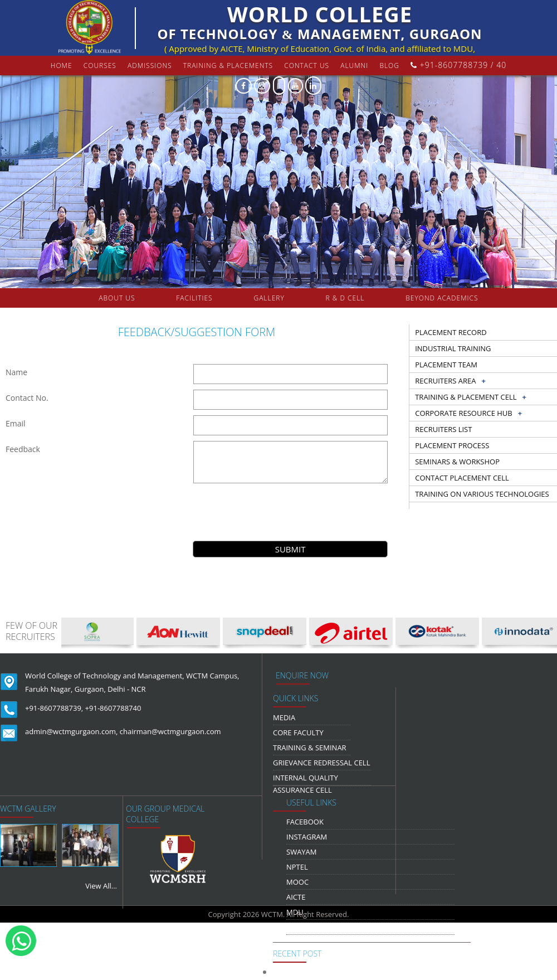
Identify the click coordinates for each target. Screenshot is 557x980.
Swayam (302, 852)
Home (62, 66)
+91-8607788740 (113, 708)
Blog (389, 66)
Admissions (150, 66)
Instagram (307, 837)
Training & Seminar (310, 748)
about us (117, 298)
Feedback (23, 449)
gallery (269, 298)
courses (100, 66)
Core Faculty (298, 732)
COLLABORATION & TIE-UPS (290, 317)
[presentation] (290, 511)
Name (16, 372)
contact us (307, 66)
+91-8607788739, (54, 708)
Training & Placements (228, 66)
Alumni (354, 66)
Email (16, 423)
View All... (101, 886)
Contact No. (27, 398)
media (284, 717)
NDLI (295, 927)
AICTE (296, 897)
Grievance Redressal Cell (321, 763)
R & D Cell (345, 298)
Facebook (305, 822)
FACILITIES (194, 298)
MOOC (297, 882)
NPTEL (297, 867)
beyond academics (443, 298)
